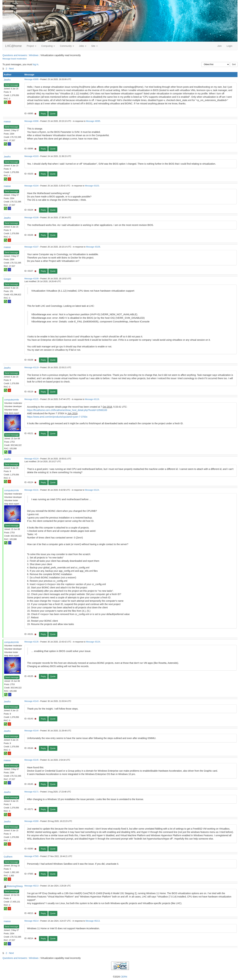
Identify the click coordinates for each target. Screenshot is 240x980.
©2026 (120, 977)
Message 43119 (32, 367)
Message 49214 (32, 921)
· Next (11, 69)
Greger (7, 279)
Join (219, 46)
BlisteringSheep (15, 886)
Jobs (83, 46)
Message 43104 (32, 186)
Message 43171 (32, 792)
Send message (11, 85)
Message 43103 (32, 156)
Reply (43, 114)
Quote (53, 114)
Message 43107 (32, 247)
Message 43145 (32, 760)
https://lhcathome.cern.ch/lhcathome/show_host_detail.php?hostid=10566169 (67, 410)
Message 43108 (32, 279)
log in (35, 64)
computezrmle (11, 400)
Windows (34, 55)
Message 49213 (32, 886)
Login (229, 46)
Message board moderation (15, 59)
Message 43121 (32, 399)
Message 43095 (32, 79)
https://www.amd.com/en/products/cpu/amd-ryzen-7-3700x (57, 417)
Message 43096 (32, 121)
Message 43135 (32, 642)
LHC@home (13, 46)
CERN (124, 977)
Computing (48, 46)
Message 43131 (32, 490)
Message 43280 (32, 821)
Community (67, 46)
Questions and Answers (15, 55)
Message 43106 (32, 218)
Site (94, 46)
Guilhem (8, 857)
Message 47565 (32, 856)
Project (31, 46)
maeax (7, 122)
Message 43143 (32, 701)
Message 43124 (32, 459)
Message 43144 (32, 731)
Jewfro (7, 80)
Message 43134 (93, 642)
